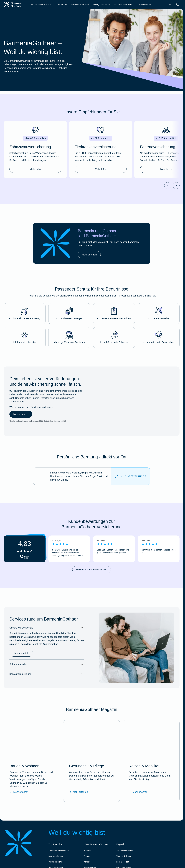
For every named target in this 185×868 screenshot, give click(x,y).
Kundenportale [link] (21, 653)
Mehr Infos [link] (35, 169)
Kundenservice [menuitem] (145, 5)
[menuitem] (170, 5)
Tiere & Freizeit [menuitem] (61, 5)
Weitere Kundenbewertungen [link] (92, 570)
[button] (25, 314)
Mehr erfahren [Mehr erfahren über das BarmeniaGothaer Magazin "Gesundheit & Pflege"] (79, 792)
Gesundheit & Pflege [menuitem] (80, 5)
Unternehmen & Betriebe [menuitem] (124, 5)
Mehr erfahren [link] (89, 255)
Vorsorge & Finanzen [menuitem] (101, 5)
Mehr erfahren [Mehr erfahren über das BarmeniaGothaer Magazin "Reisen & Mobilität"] (138, 792)
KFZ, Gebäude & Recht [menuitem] (41, 5)
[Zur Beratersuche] (131, 476)
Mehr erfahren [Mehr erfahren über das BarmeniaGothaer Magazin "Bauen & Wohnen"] (19, 792)
